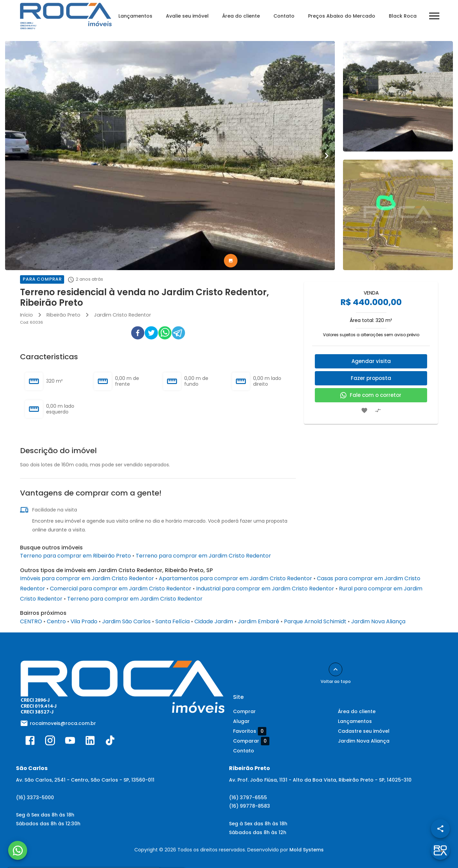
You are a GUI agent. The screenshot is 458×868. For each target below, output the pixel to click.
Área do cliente (241, 16)
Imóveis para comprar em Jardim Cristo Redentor (87, 578)
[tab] (231, 261)
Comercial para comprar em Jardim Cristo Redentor (121, 589)
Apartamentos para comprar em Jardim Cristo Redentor (235, 578)
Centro (56, 621)
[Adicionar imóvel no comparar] (378, 410)
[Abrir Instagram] (50, 742)
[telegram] (178, 334)
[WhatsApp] (18, 850)
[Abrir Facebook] (30, 742)
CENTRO (31, 621)
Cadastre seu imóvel (364, 731)
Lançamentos (135, 16)
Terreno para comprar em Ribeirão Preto (75, 556)
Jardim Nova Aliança (378, 621)
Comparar (251, 741)
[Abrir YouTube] (70, 742)
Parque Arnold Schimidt (315, 621)
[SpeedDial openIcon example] (440, 829)
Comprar (244, 711)
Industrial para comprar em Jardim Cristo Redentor (265, 589)
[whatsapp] (165, 334)
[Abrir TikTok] (110, 742)
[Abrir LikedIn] (90, 742)
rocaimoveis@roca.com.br (63, 723)
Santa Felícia (173, 621)
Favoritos (250, 731)
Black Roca (403, 16)
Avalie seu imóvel (187, 16)
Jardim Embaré (259, 621)
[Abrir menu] (434, 16)
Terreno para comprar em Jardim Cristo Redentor (203, 556)
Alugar (241, 721)
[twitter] (151, 334)
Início (26, 315)
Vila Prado (84, 621)
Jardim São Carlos (126, 621)
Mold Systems (307, 850)
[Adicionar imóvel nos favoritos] (364, 410)
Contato (284, 16)
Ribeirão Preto (63, 315)
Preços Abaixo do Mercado (342, 16)
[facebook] (138, 334)
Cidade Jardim (214, 621)
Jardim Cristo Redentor (122, 315)
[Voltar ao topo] (336, 669)
